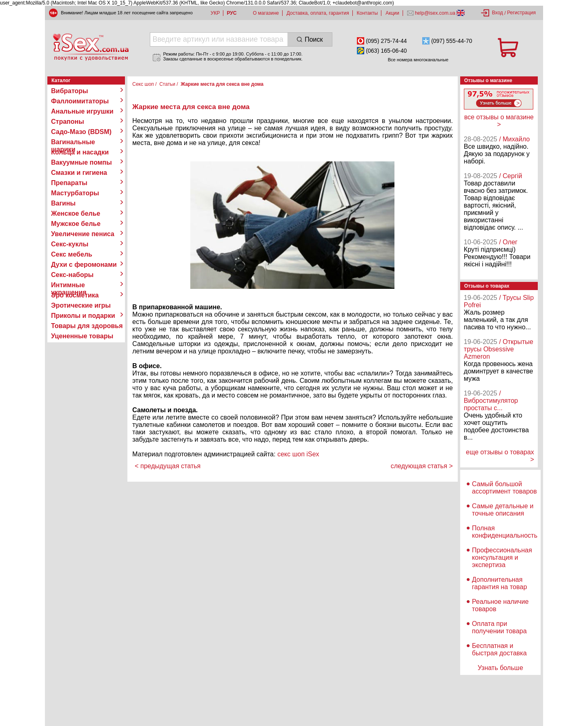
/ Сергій (511, 176)
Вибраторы (70, 91)
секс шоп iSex (298, 454)
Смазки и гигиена (79, 173)
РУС (232, 13)
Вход (498, 13)
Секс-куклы (70, 244)
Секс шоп (143, 84)
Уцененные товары (82, 336)
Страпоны (68, 122)
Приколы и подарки (83, 316)
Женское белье (76, 213)
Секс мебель (72, 254)
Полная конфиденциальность (505, 532)
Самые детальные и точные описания (503, 510)
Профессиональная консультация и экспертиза (502, 557)
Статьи (167, 84)
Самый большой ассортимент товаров (504, 488)
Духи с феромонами (84, 265)
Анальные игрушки (82, 111)
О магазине (266, 13)
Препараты (69, 183)
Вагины (63, 203)
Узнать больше (500, 668)
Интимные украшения (69, 285)
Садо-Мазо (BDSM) (81, 132)
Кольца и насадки (80, 152)
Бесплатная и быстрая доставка (499, 649)
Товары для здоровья (87, 326)
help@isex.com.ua (435, 13)
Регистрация (521, 13)
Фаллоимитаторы (80, 101)
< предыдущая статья (168, 466)
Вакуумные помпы (81, 162)
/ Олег (508, 242)
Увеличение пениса (83, 234)
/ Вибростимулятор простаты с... (491, 401)
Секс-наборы (72, 275)
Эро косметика (75, 295)
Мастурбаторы (75, 193)
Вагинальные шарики (73, 142)
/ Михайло (514, 139)
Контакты (367, 13)
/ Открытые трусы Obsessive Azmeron (499, 349)
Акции (392, 13)
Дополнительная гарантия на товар (500, 583)
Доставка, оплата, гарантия (318, 13)
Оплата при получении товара (499, 627)
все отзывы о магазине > (499, 121)
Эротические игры (81, 305)
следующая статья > (422, 466)
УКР (215, 13)
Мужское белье (76, 224)
